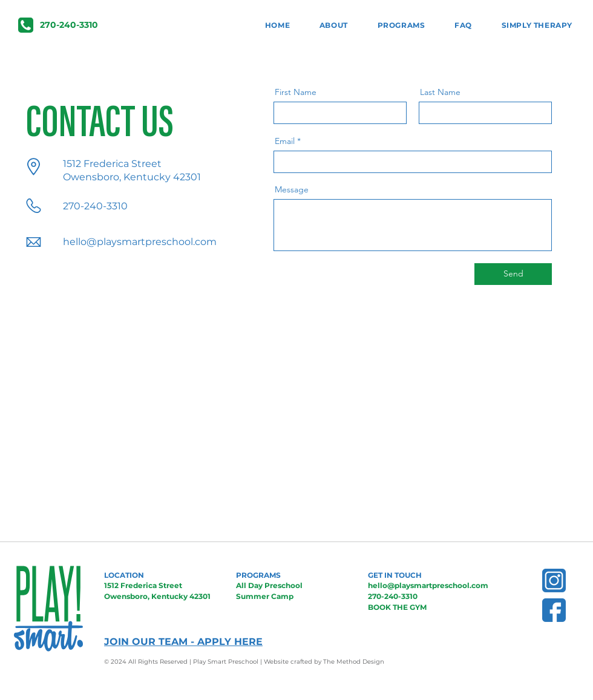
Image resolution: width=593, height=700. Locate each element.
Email (285, 141)
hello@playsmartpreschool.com (140, 242)
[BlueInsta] (554, 581)
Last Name (440, 92)
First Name (296, 92)
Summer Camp (265, 596)
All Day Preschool (269, 585)
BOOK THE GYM (397, 607)
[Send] (513, 274)
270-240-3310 (393, 596)
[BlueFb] (554, 610)
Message (292, 189)
